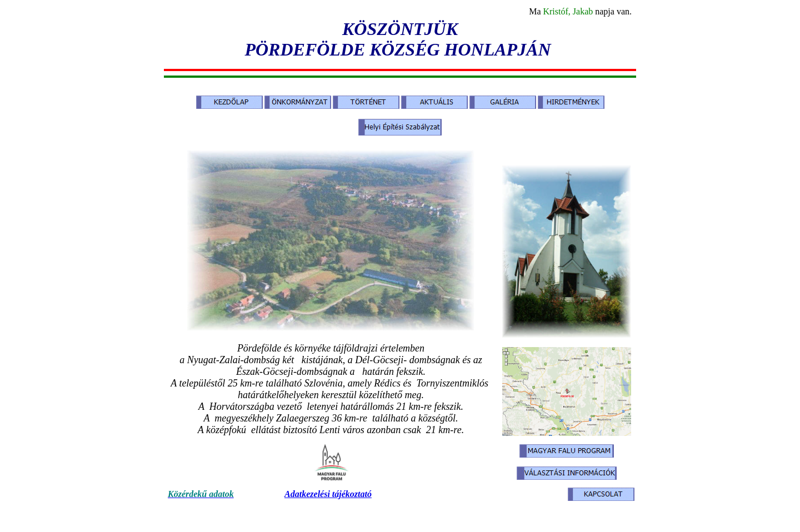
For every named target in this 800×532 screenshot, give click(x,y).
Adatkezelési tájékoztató (328, 494)
